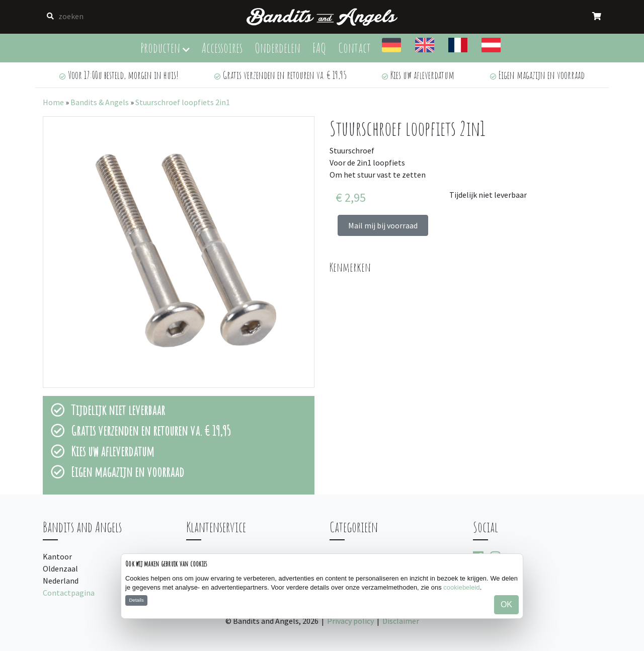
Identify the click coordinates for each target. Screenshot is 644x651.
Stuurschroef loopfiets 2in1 (183, 102)
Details (136, 600)
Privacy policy (350, 621)
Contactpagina (69, 593)
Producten (165, 48)
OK (506, 604)
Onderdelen (277, 48)
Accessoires (222, 48)
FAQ (319, 48)
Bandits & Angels (100, 102)
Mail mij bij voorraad (383, 225)
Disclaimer (401, 621)
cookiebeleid (461, 587)
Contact (354, 48)
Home (53, 102)
